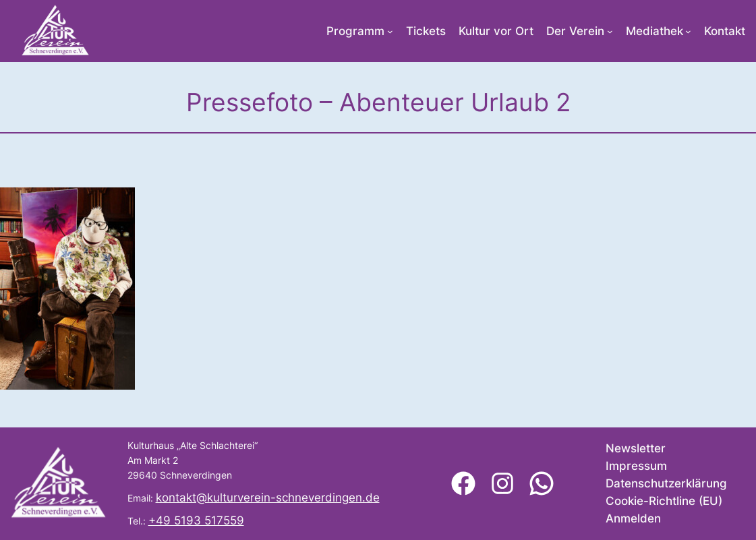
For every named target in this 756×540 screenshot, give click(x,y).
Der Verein (575, 31)
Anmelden (633, 518)
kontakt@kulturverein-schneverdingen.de (268, 498)
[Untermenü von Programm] (390, 31)
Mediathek (655, 31)
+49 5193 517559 (196, 520)
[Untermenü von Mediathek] (688, 31)
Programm (355, 31)
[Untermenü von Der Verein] (610, 31)
